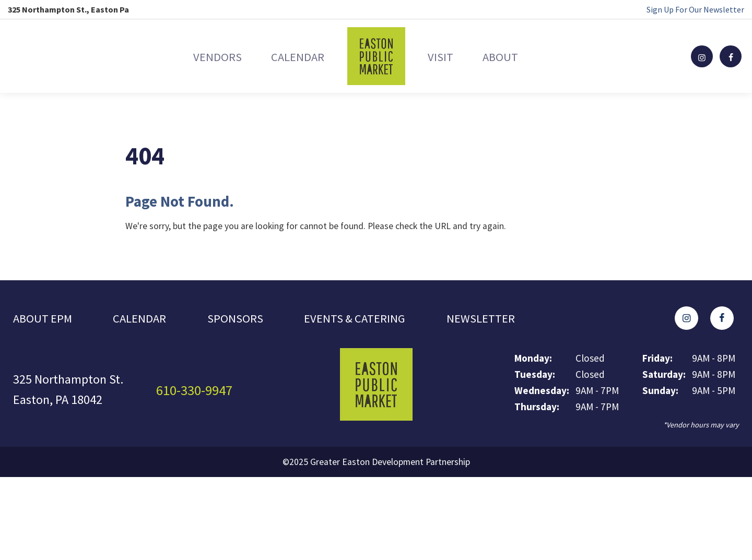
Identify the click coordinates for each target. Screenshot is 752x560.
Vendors (191, 56)
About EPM (44, 319)
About (526, 56)
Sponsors (241, 319)
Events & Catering (363, 319)
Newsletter (494, 319)
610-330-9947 (197, 392)
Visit (449, 56)
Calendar (289, 56)
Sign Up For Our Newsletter (695, 9)
